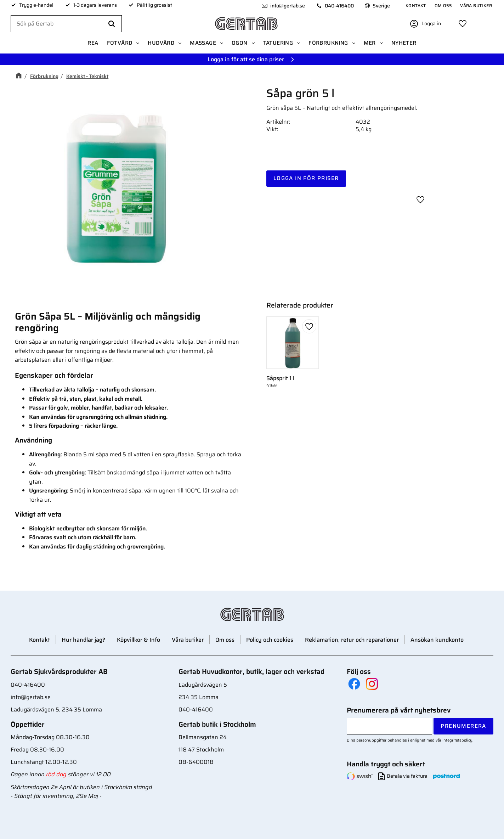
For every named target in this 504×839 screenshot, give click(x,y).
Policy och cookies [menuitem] (270, 640)
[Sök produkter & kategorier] (66, 24)
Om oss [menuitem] (443, 5)
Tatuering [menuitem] (278, 43)
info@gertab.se (287, 6)
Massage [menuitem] (203, 43)
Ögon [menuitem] (240, 43)
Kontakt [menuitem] (416, 5)
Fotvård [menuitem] (120, 43)
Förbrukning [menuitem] (328, 43)
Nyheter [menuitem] (404, 43)
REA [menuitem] (93, 43)
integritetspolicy (457, 740)
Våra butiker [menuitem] (476, 5)
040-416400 (339, 6)
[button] (463, 24)
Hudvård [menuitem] (161, 43)
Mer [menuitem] (370, 43)
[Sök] (112, 24)
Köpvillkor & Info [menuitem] (138, 640)
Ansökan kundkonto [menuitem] (437, 640)
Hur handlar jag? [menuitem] (83, 640)
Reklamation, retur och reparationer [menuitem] (352, 640)
